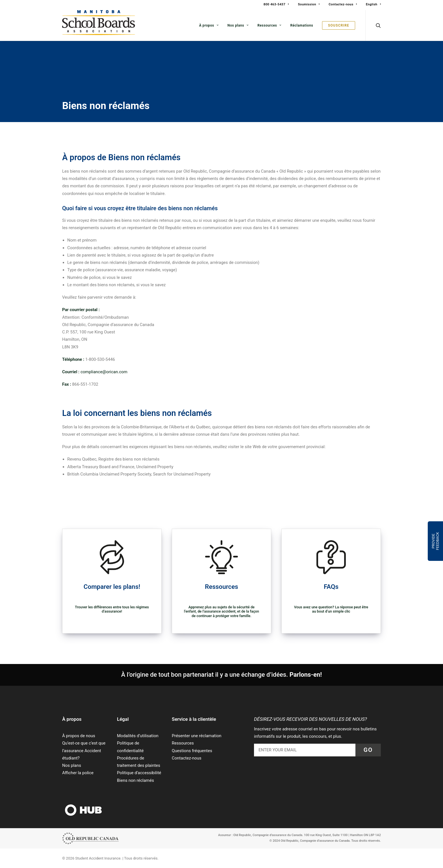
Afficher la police (78, 773)
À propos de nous (79, 736)
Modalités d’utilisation (138, 736)
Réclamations (302, 25)
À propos (209, 25)
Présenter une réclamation (197, 736)
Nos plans (238, 25)
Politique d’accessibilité (139, 773)
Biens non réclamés (135, 780)
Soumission (309, 4)
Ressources (269, 25)
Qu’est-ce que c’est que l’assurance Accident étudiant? (84, 751)
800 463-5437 (276, 4)
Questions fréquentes (192, 751)
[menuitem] (278, 5)
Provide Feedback (435, 541)
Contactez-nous (343, 4)
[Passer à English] (371, 4)
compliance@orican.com (104, 372)
